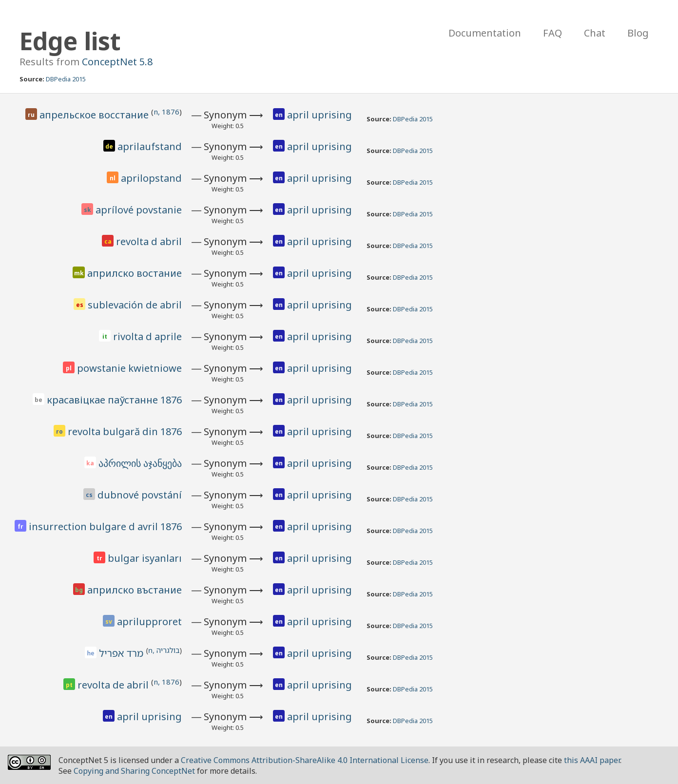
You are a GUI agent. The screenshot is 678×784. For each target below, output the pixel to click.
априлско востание (135, 273)
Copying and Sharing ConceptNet (134, 771)
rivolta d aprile (147, 336)
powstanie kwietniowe (129, 368)
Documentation (485, 33)
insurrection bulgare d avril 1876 (105, 526)
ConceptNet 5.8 (117, 62)
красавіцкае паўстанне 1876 (114, 400)
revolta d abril (149, 241)
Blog (638, 33)
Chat (595, 33)
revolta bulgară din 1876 (125, 431)
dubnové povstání (140, 495)
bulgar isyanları (145, 558)
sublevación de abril (135, 305)
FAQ (552, 33)
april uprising (320, 115)
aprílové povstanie (139, 210)
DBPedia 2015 (66, 79)
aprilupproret (149, 621)
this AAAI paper (592, 760)
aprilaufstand (150, 146)
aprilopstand (151, 178)
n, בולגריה (164, 650)
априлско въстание (135, 590)
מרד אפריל (122, 653)
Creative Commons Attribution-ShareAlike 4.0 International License (305, 760)
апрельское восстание (95, 115)
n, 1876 (166, 112)
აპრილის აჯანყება (140, 463)
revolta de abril (114, 685)
